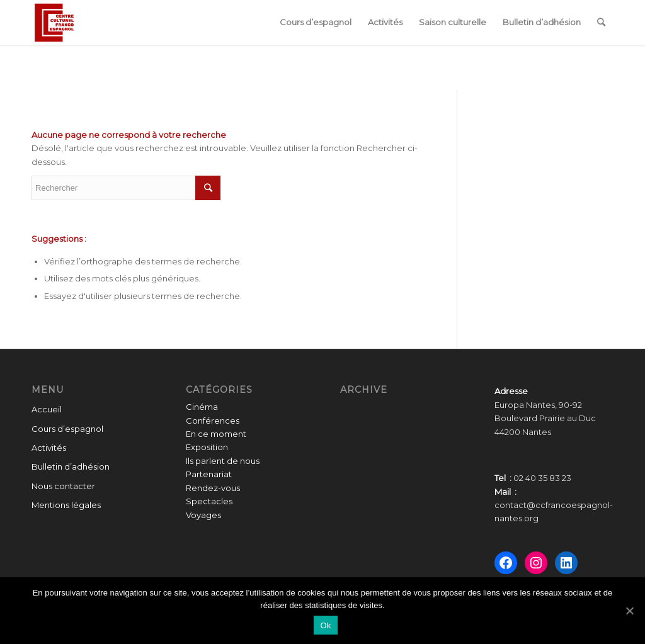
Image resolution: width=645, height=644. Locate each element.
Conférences (213, 421)
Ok (325, 625)
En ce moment (216, 434)
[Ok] (629, 611)
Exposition (207, 447)
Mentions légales (66, 505)
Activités (49, 448)
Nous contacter (63, 486)
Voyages (203, 515)
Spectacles (209, 501)
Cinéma (202, 407)
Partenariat (209, 474)
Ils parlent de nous (223, 461)
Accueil (47, 409)
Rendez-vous (213, 488)
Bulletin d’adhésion (71, 466)
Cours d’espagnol (67, 429)
